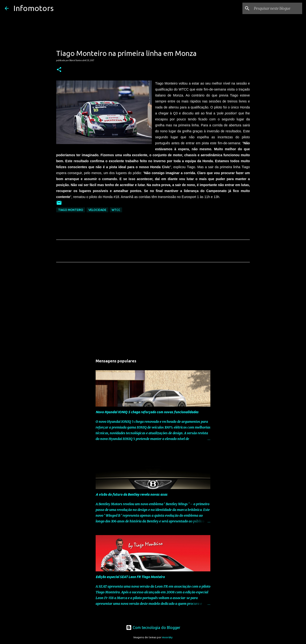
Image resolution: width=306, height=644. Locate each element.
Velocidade (97, 210)
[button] (59, 70)
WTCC (116, 210)
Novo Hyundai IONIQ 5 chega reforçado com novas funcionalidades (147, 412)
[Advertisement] (153, 311)
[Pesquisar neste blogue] (277, 8)
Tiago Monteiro (71, 210)
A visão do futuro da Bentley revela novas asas (131, 494)
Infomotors (33, 8)
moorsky (167, 637)
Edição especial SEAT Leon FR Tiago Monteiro (130, 577)
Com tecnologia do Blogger (153, 628)
